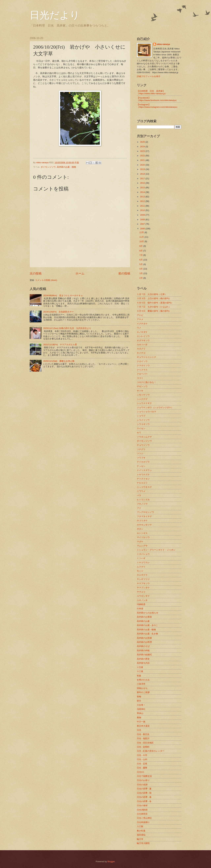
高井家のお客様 (144, 617)
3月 (141, 273)
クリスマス (142, 370)
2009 (143, 215)
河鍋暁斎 (141, 604)
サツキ (140, 391)
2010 (143, 210)
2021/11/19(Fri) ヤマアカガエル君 (60, 345)
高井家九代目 (143, 663)
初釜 (139, 676)
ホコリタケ (142, 520)
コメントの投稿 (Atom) (46, 280)
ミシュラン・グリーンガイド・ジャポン (156, 550)
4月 (141, 269)
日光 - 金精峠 (143, 747)
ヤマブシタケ (143, 588)
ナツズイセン (143, 479)
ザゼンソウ (142, 386)
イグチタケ (142, 324)
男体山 (140, 713)
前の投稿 (124, 273)
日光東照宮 (142, 814)
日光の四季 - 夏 (144, 789)
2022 (143, 156)
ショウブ (141, 416)
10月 (142, 241)
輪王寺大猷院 (143, 843)
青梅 (139, 697)
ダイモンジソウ (48, 167)
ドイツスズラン (144, 470)
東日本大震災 (143, 726)
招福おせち (142, 688)
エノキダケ (142, 332)
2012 (143, 201)
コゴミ (140, 378)
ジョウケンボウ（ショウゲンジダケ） (155, 407)
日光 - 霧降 (142, 768)
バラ (139, 495)
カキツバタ (142, 345)
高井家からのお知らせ (148, 613)
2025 (143, 142)
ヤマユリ (141, 592)
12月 (142, 232)
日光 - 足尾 (142, 764)
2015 (143, 188)
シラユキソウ (143, 424)
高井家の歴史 (143, 659)
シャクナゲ (142, 399)
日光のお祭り (143, 780)
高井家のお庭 (143, 621)
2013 (143, 197)
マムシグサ (142, 546)
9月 (141, 246)
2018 (143, 174)
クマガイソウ (143, 365)
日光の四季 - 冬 (144, 801)
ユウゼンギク (143, 596)
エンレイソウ (143, 336)
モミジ (140, 571)
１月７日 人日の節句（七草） (152, 294)
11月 (142, 237)
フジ (139, 508)
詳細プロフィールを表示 (149, 76)
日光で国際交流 (144, 776)
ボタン (140, 529)
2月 (141, 278)
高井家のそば (143, 646)
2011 (143, 206)
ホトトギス (142, 533)
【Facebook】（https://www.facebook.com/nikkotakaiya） (157, 99)
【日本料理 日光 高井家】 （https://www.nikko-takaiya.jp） (152, 92)
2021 (143, 160)
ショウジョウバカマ (146, 412)
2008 (143, 220)
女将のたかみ (143, 680)
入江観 (140, 826)
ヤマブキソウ (143, 583)
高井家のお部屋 (144, 638)
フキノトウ (142, 504)
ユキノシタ (142, 600)
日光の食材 (142, 805)
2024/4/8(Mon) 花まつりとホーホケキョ (63, 295)
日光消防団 (142, 810)
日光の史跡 (142, 785)
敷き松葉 (141, 831)
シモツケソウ (143, 395)
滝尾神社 (141, 709)
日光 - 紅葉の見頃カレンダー (151, 751)
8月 (141, 251)
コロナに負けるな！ (146, 382)
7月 (141, 255)
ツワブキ (141, 458)
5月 (141, 264)
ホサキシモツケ (144, 525)
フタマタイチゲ (144, 516)
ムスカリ (141, 567)
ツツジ (140, 453)
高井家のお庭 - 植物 (66, 167)
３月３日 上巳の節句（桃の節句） (154, 298)
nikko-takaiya (163, 44)
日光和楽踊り (143, 822)
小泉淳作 (141, 684)
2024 (143, 147)
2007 (143, 224)
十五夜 (140, 667)
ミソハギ (141, 558)
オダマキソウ (143, 340)
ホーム (80, 273)
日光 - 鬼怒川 (143, 738)
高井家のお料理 (144, 642)
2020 (143, 165)
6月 (141, 260)
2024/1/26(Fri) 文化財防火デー (58, 312)
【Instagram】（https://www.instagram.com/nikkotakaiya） (158, 106)
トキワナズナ (143, 475)
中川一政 (141, 722)
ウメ (139, 328)
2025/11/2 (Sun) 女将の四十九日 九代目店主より (67, 328)
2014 (143, 192)
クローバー (142, 374)
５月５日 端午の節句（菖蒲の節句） (155, 303)
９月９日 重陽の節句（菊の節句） (154, 311)
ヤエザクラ (142, 575)
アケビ (140, 315)
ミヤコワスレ (143, 562)
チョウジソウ (143, 445)
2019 (143, 169)
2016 (143, 183)
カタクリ (141, 349)
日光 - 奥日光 (143, 734)
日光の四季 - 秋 (144, 793)
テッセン (141, 466)
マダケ (140, 542)
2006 (143, 229)
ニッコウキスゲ (144, 487)
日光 (139, 730)
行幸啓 (140, 609)
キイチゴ (141, 353)
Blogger (111, 861)
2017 (143, 178)
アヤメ (140, 319)
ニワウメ (141, 491)
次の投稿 (36, 273)
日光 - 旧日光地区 (145, 743)
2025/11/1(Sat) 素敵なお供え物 (59, 361)
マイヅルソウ (143, 537)
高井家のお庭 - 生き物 (147, 634)
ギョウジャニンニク (146, 357)
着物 (139, 718)
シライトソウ (143, 420)
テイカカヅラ (143, 462)
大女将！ (141, 705)
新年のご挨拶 (143, 692)
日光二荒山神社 (144, 818)
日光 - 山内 (142, 759)
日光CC (141, 772)
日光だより (55, 15)
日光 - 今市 (142, 755)
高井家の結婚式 (144, 655)
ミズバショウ (143, 554)
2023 (143, 151)
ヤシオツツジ (143, 579)
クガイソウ (142, 361)
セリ (139, 433)
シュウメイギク (144, 403)
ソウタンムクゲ (144, 437)
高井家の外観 (143, 650)
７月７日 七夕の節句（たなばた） (154, 307)
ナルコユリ (142, 483)
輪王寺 (140, 839)
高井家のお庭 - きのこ (147, 625)
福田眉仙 (141, 835)
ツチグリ (141, 449)
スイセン (141, 428)
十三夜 (140, 671)
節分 (139, 701)
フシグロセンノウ (145, 512)
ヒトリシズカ (143, 500)
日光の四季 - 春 (144, 797)
